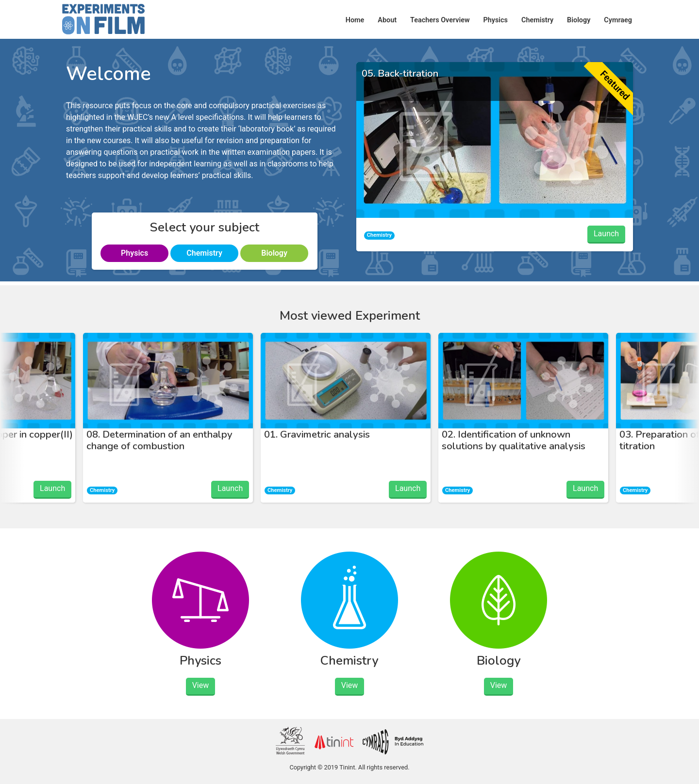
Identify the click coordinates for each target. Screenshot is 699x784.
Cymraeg (618, 20)
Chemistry (537, 20)
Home (355, 20)
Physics (496, 20)
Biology (579, 20)
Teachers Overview (440, 20)
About (387, 20)
